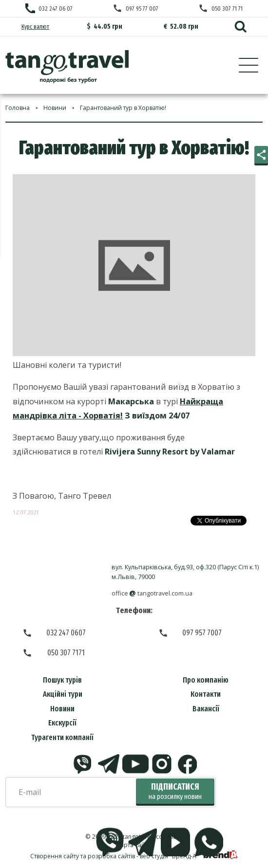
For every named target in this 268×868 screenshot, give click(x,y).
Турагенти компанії (62, 737)
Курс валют (35, 27)
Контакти (206, 694)
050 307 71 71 (227, 9)
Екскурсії (62, 723)
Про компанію (206, 680)
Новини (62, 709)
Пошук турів (62, 680)
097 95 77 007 (142, 9)
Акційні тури (63, 694)
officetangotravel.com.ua (152, 593)
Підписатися (175, 791)
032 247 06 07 (56, 9)
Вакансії (206, 709)
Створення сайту (55, 856)
